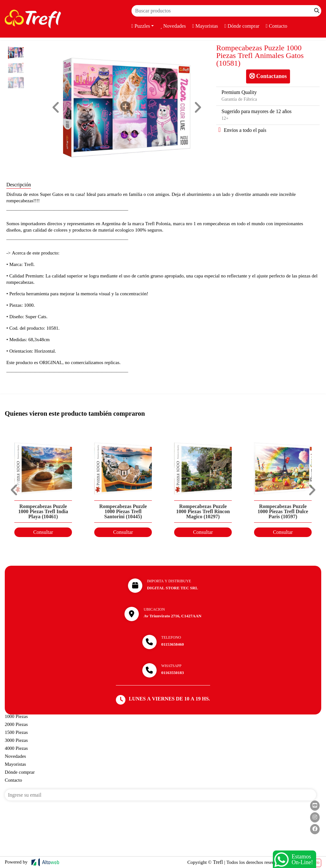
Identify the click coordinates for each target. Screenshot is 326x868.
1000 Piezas (16, 716)
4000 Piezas (16, 748)
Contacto (277, 26)
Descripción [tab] (19, 185)
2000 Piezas (16, 724)
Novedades (173, 26)
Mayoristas (205, 26)
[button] (56, 108)
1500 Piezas (16, 732)
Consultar (43, 532)
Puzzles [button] (141, 26)
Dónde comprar (242, 26)
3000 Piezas (16, 740)
